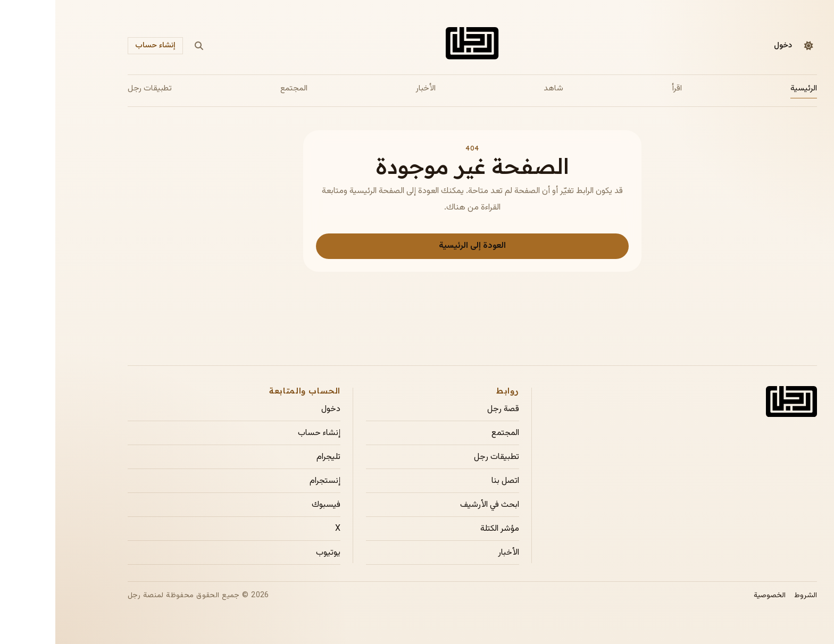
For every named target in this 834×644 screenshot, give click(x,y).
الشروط (750, 596)
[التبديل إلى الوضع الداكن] (753, 46)
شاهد (498, 88)
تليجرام (273, 457)
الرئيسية (748, 88)
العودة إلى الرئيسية (417, 246)
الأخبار (370, 88)
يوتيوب (273, 553)
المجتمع (239, 88)
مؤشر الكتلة (444, 529)
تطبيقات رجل (94, 88)
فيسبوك (271, 505)
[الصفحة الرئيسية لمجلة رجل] (417, 45)
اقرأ (622, 88)
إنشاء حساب (100, 45)
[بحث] (144, 46)
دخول (728, 45)
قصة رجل (448, 409)
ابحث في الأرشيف (434, 505)
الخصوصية (714, 596)
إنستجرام (270, 481)
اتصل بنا (450, 481)
